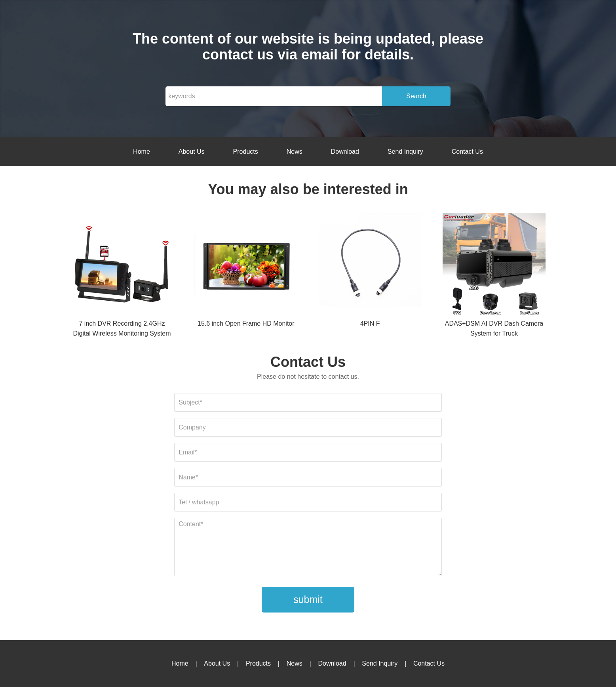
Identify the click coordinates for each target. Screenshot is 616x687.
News (295, 152)
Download (345, 152)
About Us (192, 152)
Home (142, 152)
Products (246, 152)
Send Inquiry (405, 152)
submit (308, 599)
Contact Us (467, 152)
